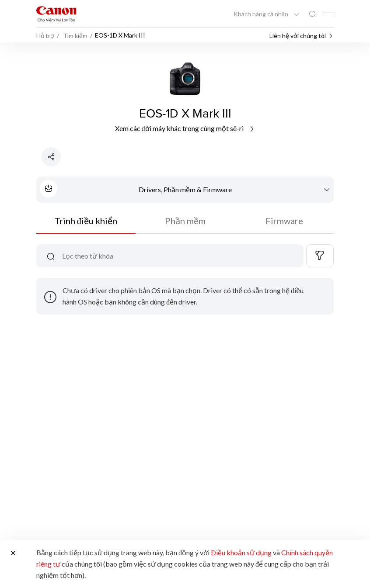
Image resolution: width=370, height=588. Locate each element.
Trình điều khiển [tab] (86, 221)
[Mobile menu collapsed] (328, 14)
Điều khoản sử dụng (241, 552)
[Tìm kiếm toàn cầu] (312, 14)
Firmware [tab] (284, 221)
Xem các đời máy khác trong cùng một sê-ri (185, 128)
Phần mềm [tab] (185, 221)
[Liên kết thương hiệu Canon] (56, 14)
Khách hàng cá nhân (262, 14)
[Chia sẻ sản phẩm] (51, 157)
